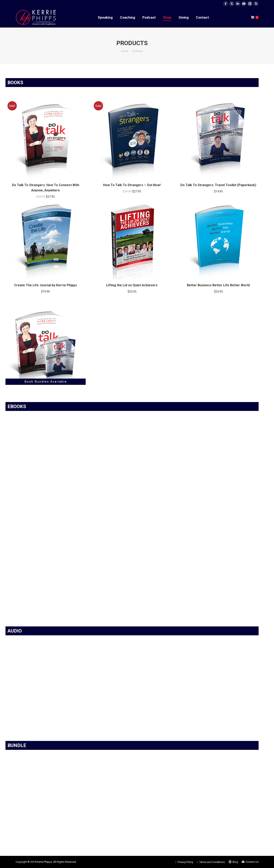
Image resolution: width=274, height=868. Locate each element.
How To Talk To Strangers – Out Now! (132, 185)
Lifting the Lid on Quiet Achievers (132, 285)
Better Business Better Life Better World (218, 285)
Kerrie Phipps (44, 862)
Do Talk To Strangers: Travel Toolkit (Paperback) (218, 185)
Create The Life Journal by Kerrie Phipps (46, 285)
